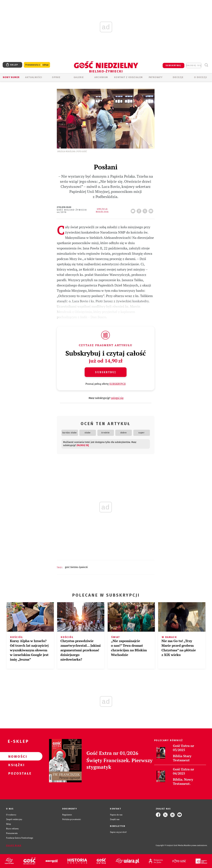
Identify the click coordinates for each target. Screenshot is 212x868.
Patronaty (156, 77)
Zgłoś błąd (14, 846)
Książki (16, 765)
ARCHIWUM (101, 77)
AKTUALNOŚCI (34, 77)
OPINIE (56, 77)
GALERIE (79, 77)
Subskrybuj (106, 372)
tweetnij (146, 210)
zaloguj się (194, 65)
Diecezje (178, 77)
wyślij (152, 210)
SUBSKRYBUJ (173, 65)
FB (140, 210)
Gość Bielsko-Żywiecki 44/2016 (72, 211)
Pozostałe (16, 773)
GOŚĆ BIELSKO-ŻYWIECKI (76, 567)
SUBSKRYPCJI (118, 384)
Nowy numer (11, 77)
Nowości (16, 756)
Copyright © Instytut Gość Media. (170, 845)
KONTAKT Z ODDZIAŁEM (128, 77)
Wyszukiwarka (206, 65)
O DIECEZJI (201, 77)
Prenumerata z (37, 65)
